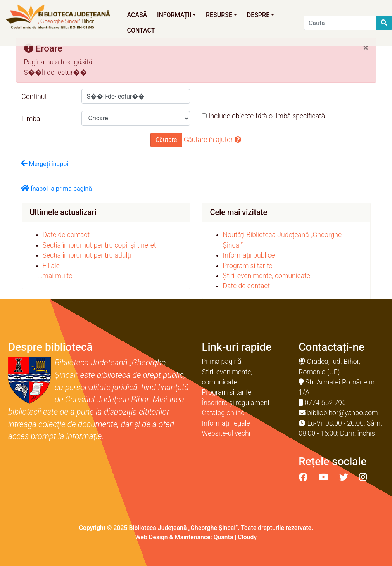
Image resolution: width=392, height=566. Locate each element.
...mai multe (55, 276)
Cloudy (247, 537)
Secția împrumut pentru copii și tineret (99, 245)
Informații (176, 15)
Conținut (35, 97)
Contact (141, 30)
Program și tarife (248, 266)
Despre (261, 15)
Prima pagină (222, 362)
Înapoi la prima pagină (57, 188)
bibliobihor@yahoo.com (343, 413)
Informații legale (226, 423)
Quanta (224, 537)
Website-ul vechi (226, 433)
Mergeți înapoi (45, 164)
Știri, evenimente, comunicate (267, 276)
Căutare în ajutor (213, 140)
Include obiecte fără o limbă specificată (263, 116)
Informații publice (249, 255)
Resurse (221, 15)
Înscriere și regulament (236, 403)
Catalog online (223, 413)
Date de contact (66, 235)
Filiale (51, 266)
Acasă (137, 15)
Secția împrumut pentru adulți (87, 255)
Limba (31, 119)
